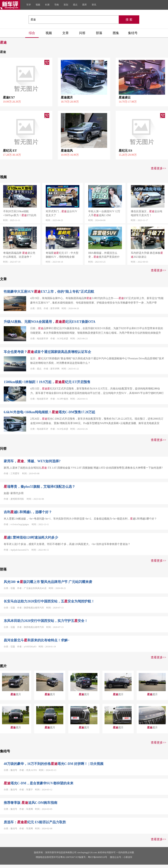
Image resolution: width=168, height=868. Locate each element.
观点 (75, 5)
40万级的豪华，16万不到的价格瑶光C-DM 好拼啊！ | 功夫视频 (54, 764)
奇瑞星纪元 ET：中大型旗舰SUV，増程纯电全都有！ (62, 255)
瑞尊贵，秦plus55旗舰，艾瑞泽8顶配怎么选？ (39, 487)
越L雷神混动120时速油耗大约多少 (31, 537)
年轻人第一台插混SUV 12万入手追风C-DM (104, 213)
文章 (66, 33)
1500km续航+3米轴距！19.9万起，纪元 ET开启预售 (47, 382)
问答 (82, 33)
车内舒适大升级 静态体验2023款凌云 (147, 255)
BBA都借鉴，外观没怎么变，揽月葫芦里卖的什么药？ (104, 255)
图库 (85, 5)
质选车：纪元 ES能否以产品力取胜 (35, 822)
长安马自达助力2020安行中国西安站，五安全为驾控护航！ (49, 601)
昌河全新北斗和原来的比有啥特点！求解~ (36, 640)
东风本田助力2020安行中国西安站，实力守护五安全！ (46, 621)
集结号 (133, 33)
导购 (57, 5)
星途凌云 (125, 97)
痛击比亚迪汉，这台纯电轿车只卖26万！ (147, 213)
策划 (66, 5)
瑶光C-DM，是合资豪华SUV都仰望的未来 (39, 783)
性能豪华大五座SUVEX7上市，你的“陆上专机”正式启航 (49, 292)
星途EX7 (9, 97)
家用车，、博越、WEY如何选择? (32, 461)
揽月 (16, 694)
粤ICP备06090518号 (98, 857)
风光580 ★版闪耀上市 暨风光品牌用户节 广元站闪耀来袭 (48, 582)
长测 (47, 5)
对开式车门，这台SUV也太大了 (61, 213)
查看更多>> (158, 168)
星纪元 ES (125, 151)
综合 (32, 33)
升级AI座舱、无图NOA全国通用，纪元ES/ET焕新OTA (50, 322)
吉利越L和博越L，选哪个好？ (28, 512)
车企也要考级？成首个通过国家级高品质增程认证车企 (47, 352)
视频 (38, 5)
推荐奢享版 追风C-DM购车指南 (31, 803)
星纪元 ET (10, 151)
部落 (99, 33)
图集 (116, 33)
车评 (29, 5)
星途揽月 (67, 97)
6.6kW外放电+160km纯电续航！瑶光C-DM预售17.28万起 (49, 412)
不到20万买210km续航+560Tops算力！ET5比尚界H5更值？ (20, 214)
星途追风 (67, 151)
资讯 (94, 5)
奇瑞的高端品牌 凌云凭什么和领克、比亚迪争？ (19, 255)
